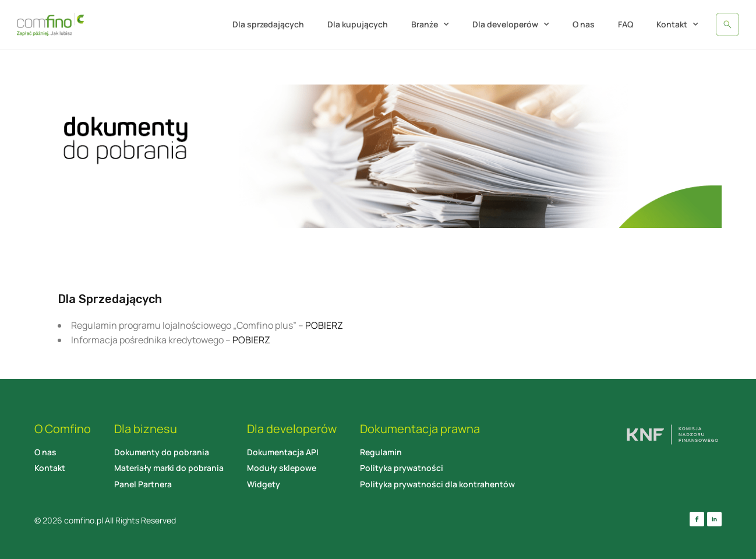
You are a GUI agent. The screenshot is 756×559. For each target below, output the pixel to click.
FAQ (626, 24)
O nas (584, 24)
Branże (430, 24)
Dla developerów (511, 24)
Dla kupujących (358, 24)
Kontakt (677, 24)
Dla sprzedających (268, 24)
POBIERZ (324, 325)
